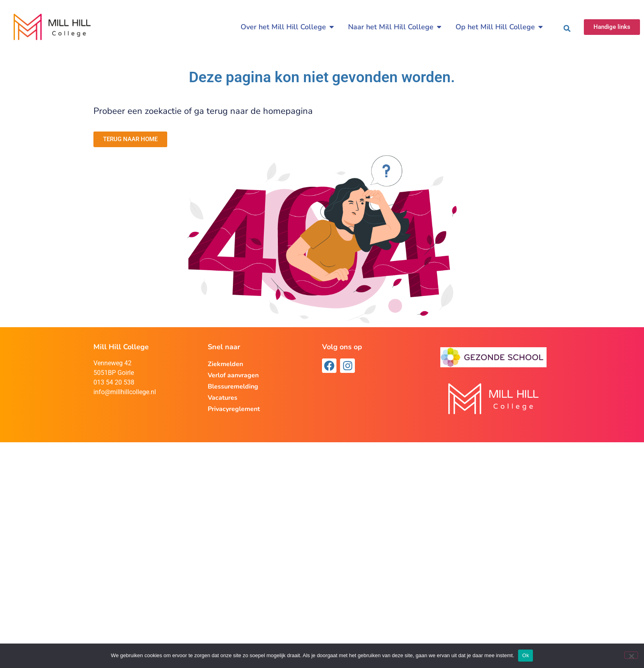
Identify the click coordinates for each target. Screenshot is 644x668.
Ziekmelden (225, 364)
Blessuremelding (233, 387)
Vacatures (223, 398)
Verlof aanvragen (233, 375)
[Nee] (631, 655)
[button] (567, 28)
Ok (526, 655)
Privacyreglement (234, 409)
